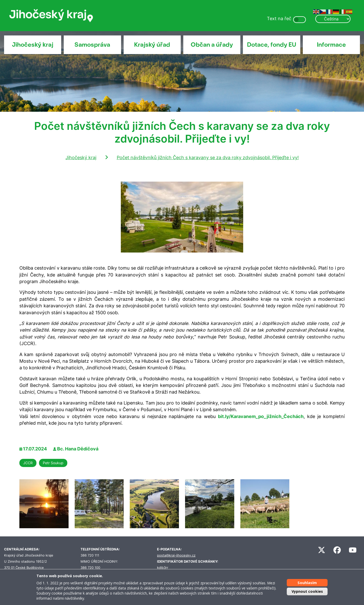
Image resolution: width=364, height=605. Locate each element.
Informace (331, 45)
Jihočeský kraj (33, 45)
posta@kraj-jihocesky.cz (176, 555)
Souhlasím (307, 583)
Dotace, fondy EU (272, 45)
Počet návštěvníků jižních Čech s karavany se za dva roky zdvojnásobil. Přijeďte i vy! (208, 157)
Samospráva (92, 45)
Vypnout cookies (307, 591)
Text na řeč (279, 18)
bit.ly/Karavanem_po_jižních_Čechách (261, 416)
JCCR (28, 463)
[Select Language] (333, 19)
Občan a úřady (212, 45)
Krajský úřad (152, 45)
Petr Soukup (53, 463)
